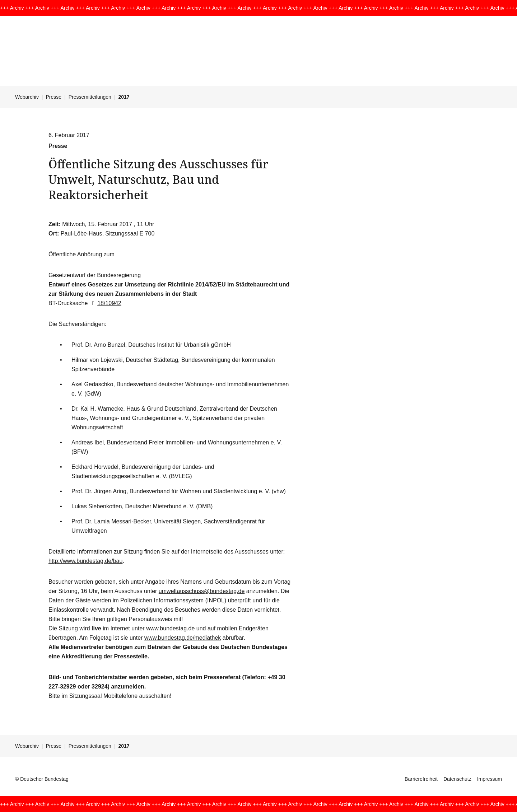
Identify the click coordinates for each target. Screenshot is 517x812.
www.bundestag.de (170, 628)
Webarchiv (27, 97)
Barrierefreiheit (421, 779)
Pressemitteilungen (90, 97)
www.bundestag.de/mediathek (183, 638)
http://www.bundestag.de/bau (85, 561)
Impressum (490, 779)
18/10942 (105, 303)
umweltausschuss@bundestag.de (202, 591)
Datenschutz (457, 779)
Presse (54, 97)
